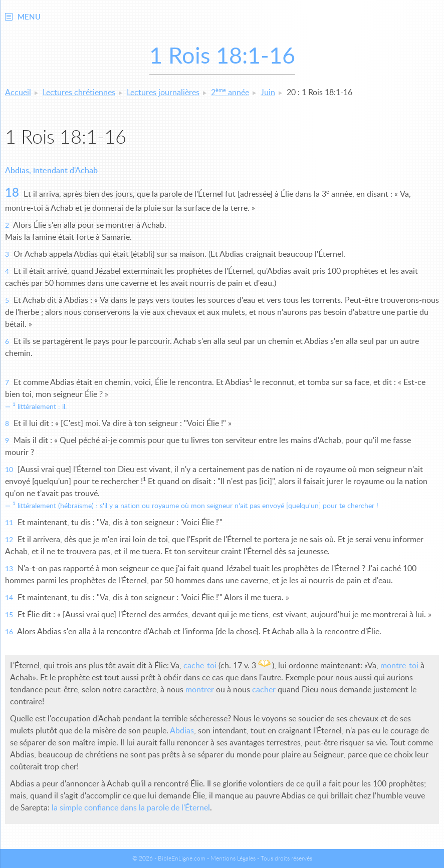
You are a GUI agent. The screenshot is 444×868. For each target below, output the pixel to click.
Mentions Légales (233, 858)
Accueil (18, 93)
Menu (29, 17)
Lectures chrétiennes (79, 93)
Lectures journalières (163, 93)
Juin (268, 93)
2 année (230, 93)
